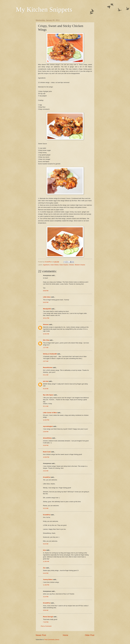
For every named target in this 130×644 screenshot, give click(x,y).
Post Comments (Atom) (52, 640)
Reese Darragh (48, 617)
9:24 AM (46, 544)
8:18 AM (46, 389)
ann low (46, 381)
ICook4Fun (47, 477)
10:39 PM (46, 457)
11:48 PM (46, 585)
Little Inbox (47, 297)
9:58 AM (46, 610)
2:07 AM (46, 361)
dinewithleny (47, 438)
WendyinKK (47, 309)
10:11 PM (46, 318)
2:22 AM (46, 471)
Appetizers (46, 265)
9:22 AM (46, 508)
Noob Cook (47, 452)
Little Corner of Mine (50, 413)
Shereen (46, 324)
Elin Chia (46, 340)
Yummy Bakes (48, 579)
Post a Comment (46, 626)
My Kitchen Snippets (44, 9)
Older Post (90, 635)
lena (45, 550)
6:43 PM (46, 573)
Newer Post (41, 635)
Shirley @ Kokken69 (50, 354)
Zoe (44, 568)
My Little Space (48, 395)
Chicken (71, 265)
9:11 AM (46, 406)
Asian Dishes (55, 265)
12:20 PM (46, 420)
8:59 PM (46, 291)
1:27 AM (46, 347)
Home (65, 635)
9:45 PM (46, 302)
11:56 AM (46, 561)
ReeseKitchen (48, 367)
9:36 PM (46, 445)
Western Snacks (80, 265)
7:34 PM (46, 622)
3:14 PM (46, 597)
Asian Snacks (64, 265)
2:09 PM (46, 432)
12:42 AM (46, 334)
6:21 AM (46, 375)
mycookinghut (48, 426)
